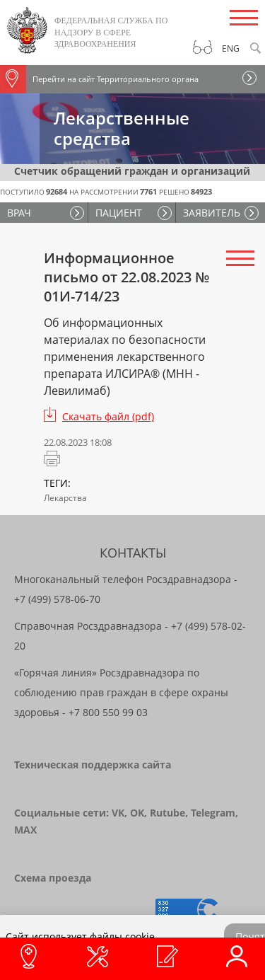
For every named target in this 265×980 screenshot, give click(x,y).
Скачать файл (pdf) (108, 416)
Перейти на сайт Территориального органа (99, 79)
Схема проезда (53, 878)
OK (137, 813)
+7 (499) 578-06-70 (57, 599)
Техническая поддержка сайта (93, 765)
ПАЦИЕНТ (119, 213)
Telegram (213, 813)
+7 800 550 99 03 (108, 712)
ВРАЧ (19, 213)
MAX (25, 830)
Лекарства (65, 498)
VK (118, 813)
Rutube (167, 813)
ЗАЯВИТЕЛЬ (212, 213)
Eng (231, 48)
